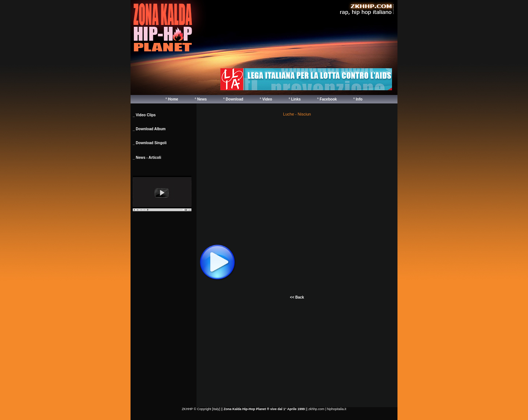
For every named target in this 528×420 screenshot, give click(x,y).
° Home (172, 99)
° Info (358, 99)
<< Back (297, 297)
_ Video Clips (144, 115)
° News (201, 99)
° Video (266, 99)
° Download (233, 99)
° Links (295, 99)
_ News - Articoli (147, 158)
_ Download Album (149, 129)
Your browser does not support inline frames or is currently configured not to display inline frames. (306, 79)
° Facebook (327, 99)
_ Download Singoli (150, 143)
